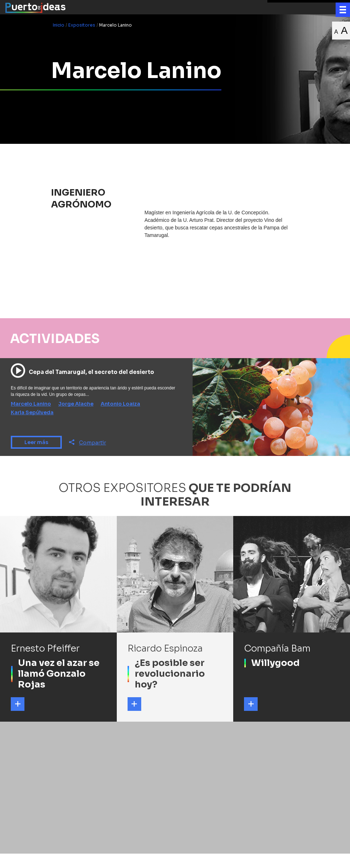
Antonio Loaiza (120, 404)
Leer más (36, 442)
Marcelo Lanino (31, 404)
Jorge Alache (76, 404)
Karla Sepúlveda (32, 412)
